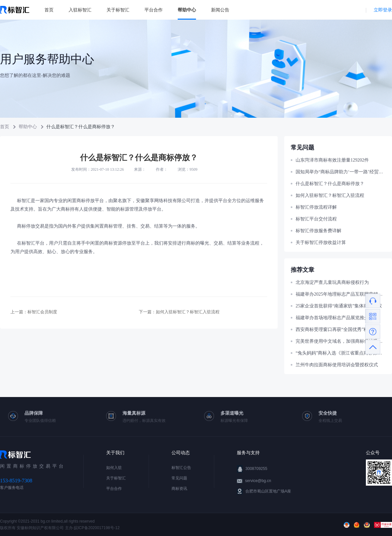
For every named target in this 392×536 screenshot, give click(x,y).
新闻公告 (220, 10)
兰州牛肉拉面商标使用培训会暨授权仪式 (337, 365)
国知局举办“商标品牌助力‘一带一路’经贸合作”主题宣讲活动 (341, 172)
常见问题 (179, 478)
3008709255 (256, 469)
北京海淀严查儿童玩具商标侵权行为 (332, 282)
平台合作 (154, 10)
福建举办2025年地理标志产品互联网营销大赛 (341, 294)
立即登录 (383, 10)
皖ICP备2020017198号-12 (97, 528)
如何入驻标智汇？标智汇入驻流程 (188, 312)
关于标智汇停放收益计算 (321, 242)
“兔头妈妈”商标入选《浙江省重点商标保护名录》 (341, 353)
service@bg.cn (258, 481)
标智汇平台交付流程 (316, 219)
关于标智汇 (118, 10)
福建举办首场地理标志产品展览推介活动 (337, 318)
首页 (49, 10)
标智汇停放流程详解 (316, 207)
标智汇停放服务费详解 (318, 231)
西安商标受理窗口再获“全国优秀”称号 (334, 329)
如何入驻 (114, 468)
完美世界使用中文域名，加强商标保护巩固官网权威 (341, 341)
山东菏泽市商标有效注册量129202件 (332, 160)
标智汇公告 (181, 468)
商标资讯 (179, 489)
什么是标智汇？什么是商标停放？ (330, 184)
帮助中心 (187, 10)
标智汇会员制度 (42, 312)
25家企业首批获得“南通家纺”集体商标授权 (339, 306)
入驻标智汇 (80, 10)
